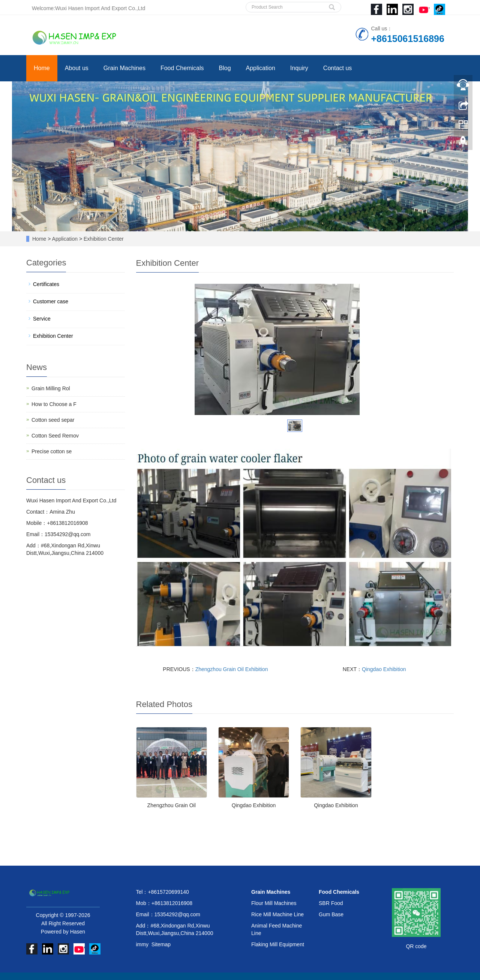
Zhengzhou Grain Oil (172, 805)
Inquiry (299, 68)
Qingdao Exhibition (384, 669)
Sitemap (161, 944)
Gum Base (331, 914)
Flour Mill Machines (274, 903)
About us (77, 68)
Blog (225, 68)
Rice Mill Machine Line (277, 914)
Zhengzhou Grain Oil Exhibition (232, 669)
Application (261, 68)
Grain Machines (124, 68)
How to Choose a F (54, 404)
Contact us (337, 68)
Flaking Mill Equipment (278, 944)
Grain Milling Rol (51, 388)
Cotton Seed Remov (55, 436)
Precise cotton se (52, 451)
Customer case (51, 301)
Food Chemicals (182, 68)
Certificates (46, 284)
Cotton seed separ (53, 420)
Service (42, 319)
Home (42, 68)
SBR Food (331, 903)
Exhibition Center (103, 239)
